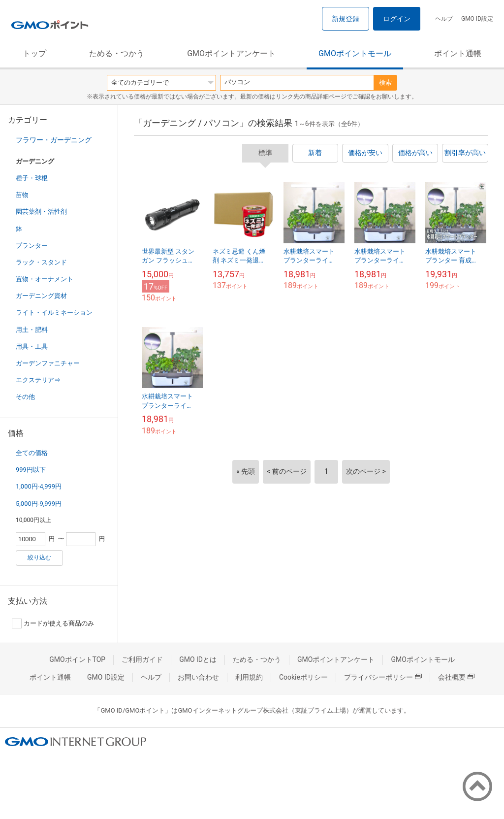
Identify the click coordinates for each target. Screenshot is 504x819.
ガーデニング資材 (41, 296)
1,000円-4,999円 (39, 486)
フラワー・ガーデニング (54, 140)
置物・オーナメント (45, 279)
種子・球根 (32, 178)
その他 (25, 397)
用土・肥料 (32, 330)
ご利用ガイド (142, 659)
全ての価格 (32, 453)
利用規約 (249, 677)
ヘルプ (444, 19)
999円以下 (31, 470)
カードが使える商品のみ (53, 623)
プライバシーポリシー (383, 677)
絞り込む (39, 557)
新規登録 (346, 19)
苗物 (22, 195)
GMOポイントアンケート (231, 53)
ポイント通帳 (458, 53)
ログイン (397, 19)
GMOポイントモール (355, 53)
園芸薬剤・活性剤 (41, 212)
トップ (34, 53)
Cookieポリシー (303, 677)
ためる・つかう (117, 53)
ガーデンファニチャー (48, 363)
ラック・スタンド (41, 262)
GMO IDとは (198, 659)
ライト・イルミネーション (54, 312)
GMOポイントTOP (77, 659)
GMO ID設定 (477, 19)
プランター (32, 246)
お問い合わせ (198, 677)
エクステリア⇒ (38, 380)
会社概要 (456, 677)
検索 (385, 82)
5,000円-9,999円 (39, 504)
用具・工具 (32, 346)
